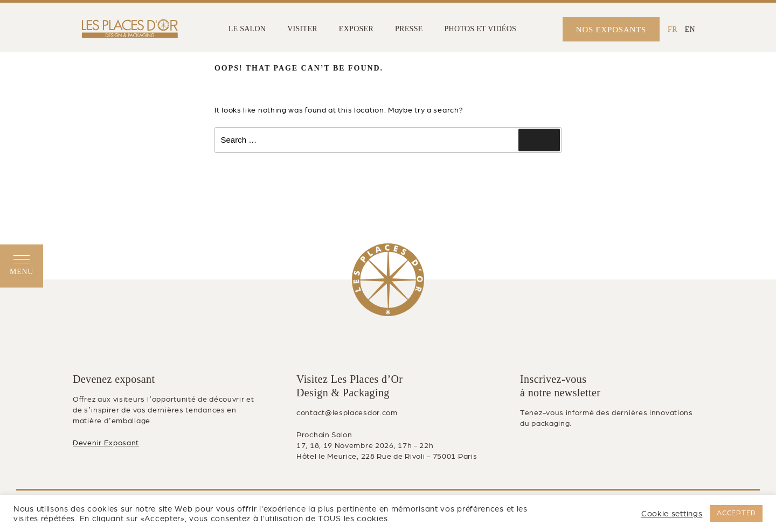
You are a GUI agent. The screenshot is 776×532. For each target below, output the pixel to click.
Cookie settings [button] (672, 514)
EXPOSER (356, 29)
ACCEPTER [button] (736, 513)
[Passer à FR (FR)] (673, 29)
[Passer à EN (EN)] (690, 29)
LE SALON (247, 29)
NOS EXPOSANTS (611, 30)
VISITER (302, 29)
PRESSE (409, 29)
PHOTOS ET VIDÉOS (481, 29)
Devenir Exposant (106, 443)
